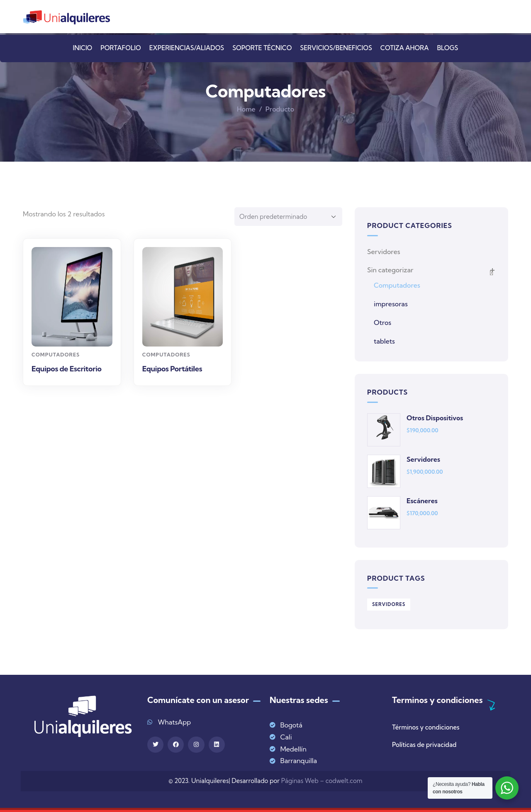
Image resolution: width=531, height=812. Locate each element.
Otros (382, 322)
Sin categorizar (390, 270)
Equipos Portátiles (172, 369)
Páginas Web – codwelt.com (322, 781)
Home (246, 109)
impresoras (391, 304)
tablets (384, 341)
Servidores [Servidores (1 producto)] (389, 604)
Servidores (384, 252)
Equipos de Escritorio (67, 369)
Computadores (56, 355)
